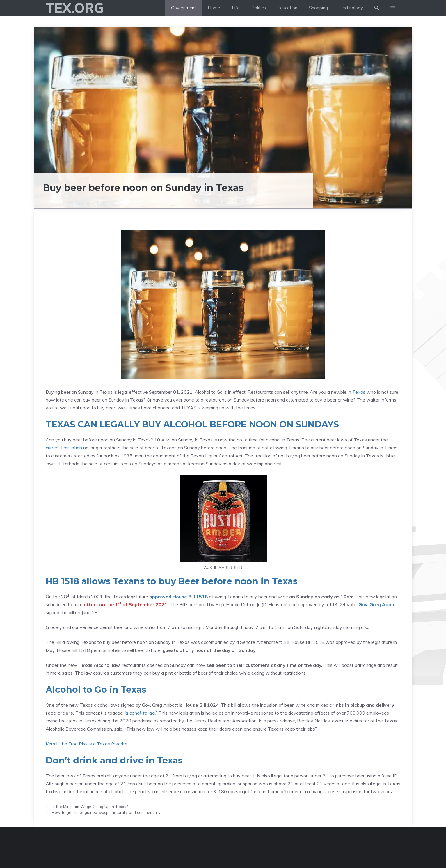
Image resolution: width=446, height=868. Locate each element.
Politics (259, 8)
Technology (351, 8)
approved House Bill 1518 (178, 597)
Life (236, 8)
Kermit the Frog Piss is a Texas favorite (87, 744)
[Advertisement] (223, 71)
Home (214, 8)
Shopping (318, 8)
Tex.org (75, 8)
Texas (359, 392)
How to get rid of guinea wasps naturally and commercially (106, 812)
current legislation (64, 448)
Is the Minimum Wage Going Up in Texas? (90, 806)
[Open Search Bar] (377, 8)
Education (287, 8)
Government (184, 8)
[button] (393, 8)
